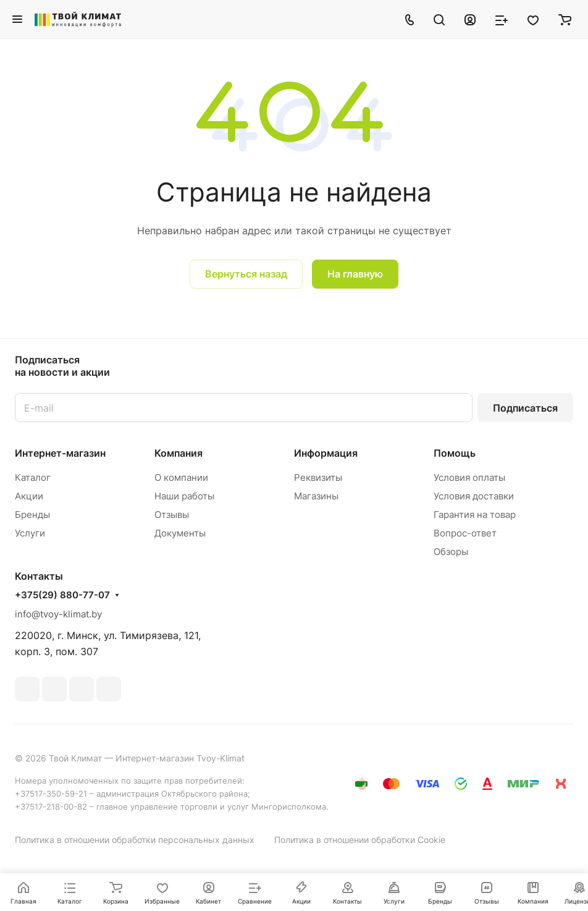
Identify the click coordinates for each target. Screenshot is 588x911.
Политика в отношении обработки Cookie (360, 840)
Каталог (33, 477)
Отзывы (172, 515)
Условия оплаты (469, 477)
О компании (181, 477)
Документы (180, 533)
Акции (29, 496)
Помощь (455, 453)
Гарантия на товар (475, 515)
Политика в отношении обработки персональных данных (135, 840)
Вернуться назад (246, 274)
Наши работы (184, 496)
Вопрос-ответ (465, 533)
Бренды (32, 515)
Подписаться (525, 408)
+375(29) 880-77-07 (62, 595)
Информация (326, 453)
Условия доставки (474, 496)
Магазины (316, 496)
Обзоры (451, 552)
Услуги (30, 533)
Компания (178, 453)
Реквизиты (318, 477)
